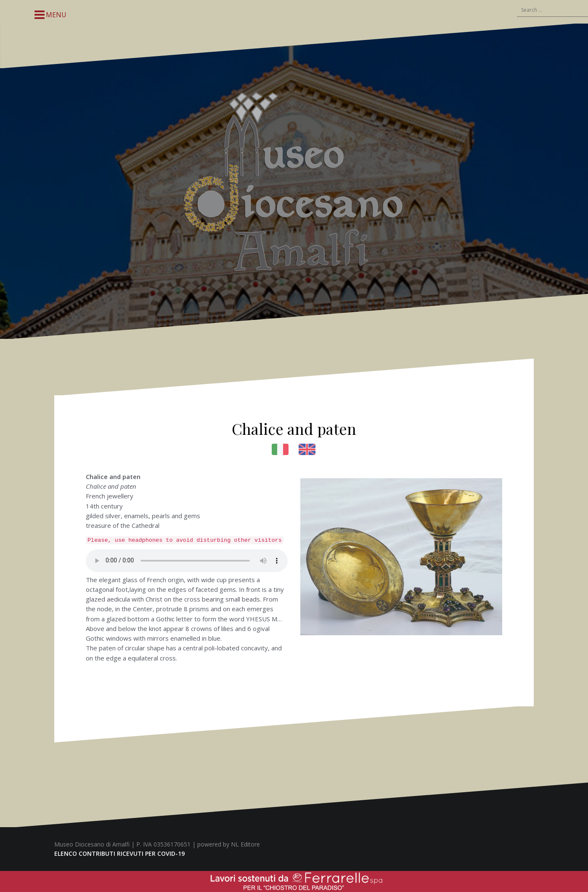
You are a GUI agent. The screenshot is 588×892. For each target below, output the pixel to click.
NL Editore (245, 844)
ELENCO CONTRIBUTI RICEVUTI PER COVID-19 (119, 853)
